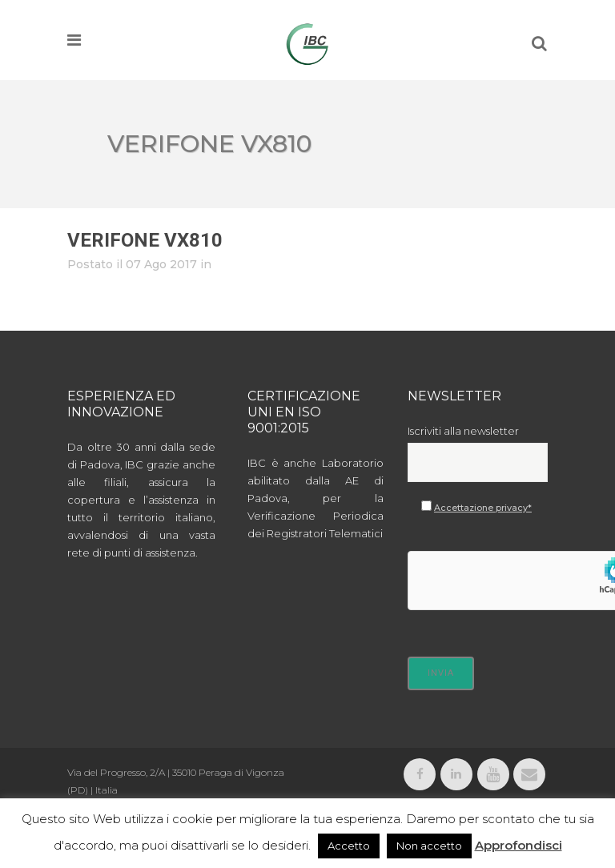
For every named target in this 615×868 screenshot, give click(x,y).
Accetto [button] (349, 846)
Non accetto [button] (429, 846)
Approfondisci (519, 845)
